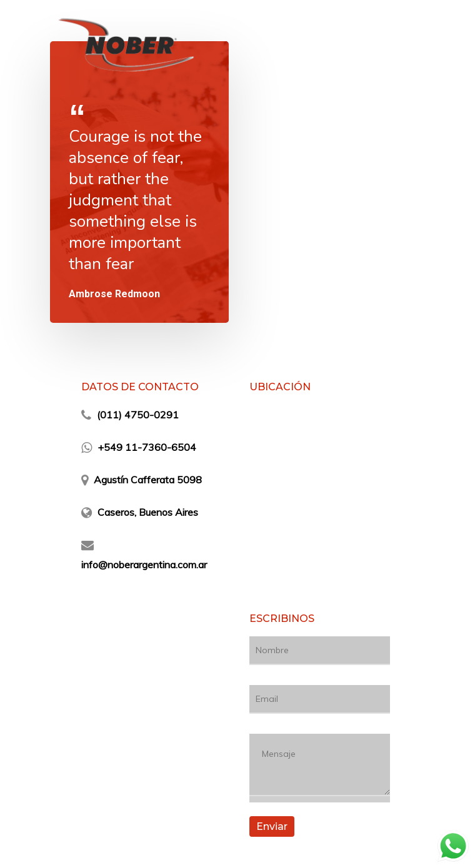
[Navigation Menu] (418, 45)
